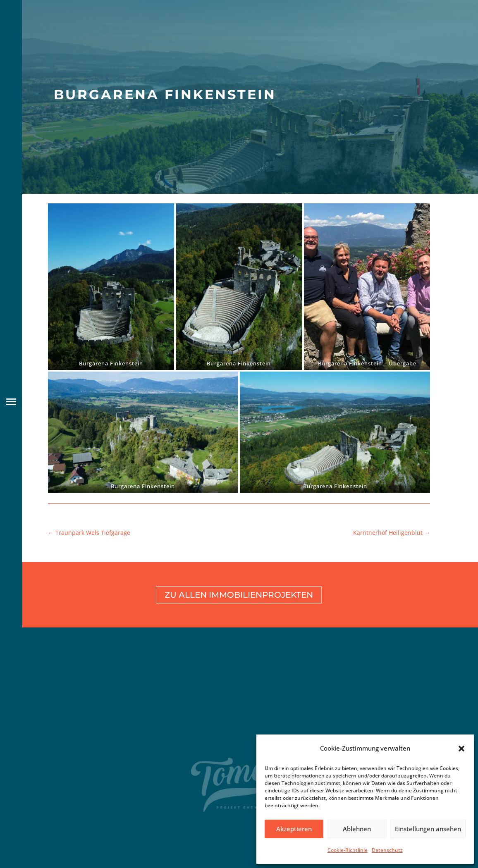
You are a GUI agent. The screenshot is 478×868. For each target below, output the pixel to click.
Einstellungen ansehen (428, 829)
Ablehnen (357, 829)
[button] (461, 749)
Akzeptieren (294, 829)
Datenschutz (387, 850)
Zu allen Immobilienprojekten (239, 595)
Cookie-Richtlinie (348, 850)
